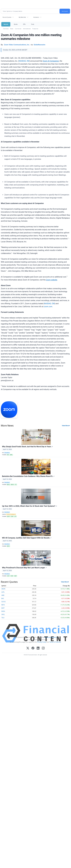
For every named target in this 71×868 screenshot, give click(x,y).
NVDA (3, 611)
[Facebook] (33, 648)
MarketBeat (7, 453)
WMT (16, 576)
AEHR (8, 516)
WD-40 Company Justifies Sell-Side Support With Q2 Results (27, 538)
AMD (3, 595)
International (27, 29)
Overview (6, 29)
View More (65, 426)
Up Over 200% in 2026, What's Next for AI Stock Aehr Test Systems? (30, 506)
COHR (12, 516)
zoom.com (48, 307)
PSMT (12, 576)
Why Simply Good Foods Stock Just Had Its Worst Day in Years (27, 447)
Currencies (18, 29)
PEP (8, 455)
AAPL (3, 592)
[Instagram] (43, 648)
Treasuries (35, 29)
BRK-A (8, 485)
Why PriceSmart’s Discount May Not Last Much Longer (24, 568)
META (3, 605)
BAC (3, 598)
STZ (16, 485)
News (12, 29)
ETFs (24, 24)
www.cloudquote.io (51, 637)
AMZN (3, 589)
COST (8, 576)
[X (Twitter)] (28, 648)
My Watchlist (22, 17)
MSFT (3, 608)
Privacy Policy (42, 642)
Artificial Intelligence (11, 514)
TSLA (3, 618)
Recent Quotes (7, 17)
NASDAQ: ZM (24, 61)
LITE (15, 516)
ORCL (3, 614)
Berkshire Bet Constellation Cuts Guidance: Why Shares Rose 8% (28, 476)
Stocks (16, 24)
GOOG (4, 602)
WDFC (8, 546)
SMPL (11, 455)
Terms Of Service (55, 642)
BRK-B (12, 485)
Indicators (36, 17)
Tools (33, 24)
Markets (6, 24)
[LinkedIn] (38, 648)
